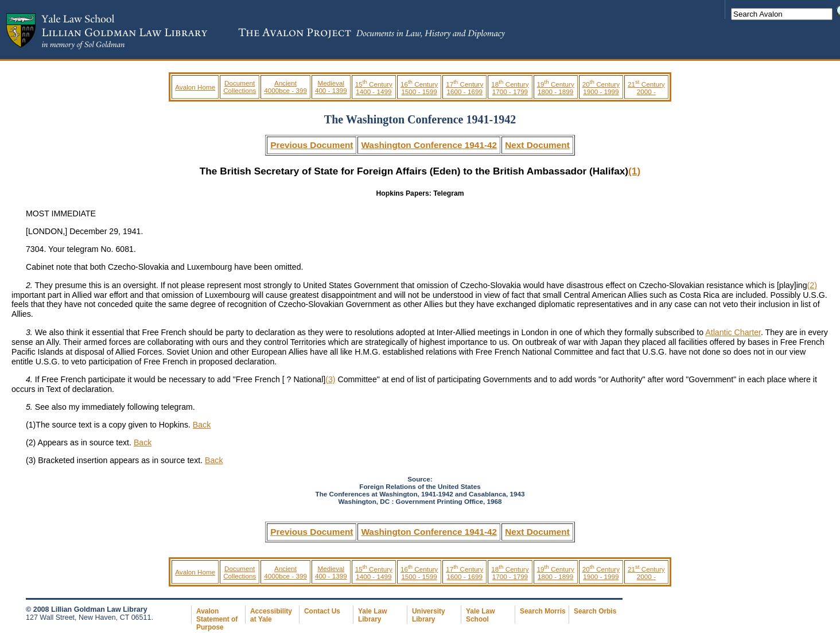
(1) (634, 171)
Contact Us (322, 611)
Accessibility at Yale (271, 615)
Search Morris (543, 611)
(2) (812, 285)
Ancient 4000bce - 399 (285, 87)
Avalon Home (195, 87)
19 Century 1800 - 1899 (556, 88)
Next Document (537, 145)
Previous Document (312, 145)
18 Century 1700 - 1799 (510, 88)
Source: (420, 479)
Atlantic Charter (733, 332)
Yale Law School (480, 615)
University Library (429, 615)
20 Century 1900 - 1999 (601, 88)
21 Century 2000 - (646, 88)
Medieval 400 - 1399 (331, 87)
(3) (330, 379)
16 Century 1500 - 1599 (419, 88)
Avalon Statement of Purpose (217, 619)
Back (202, 425)
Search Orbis (595, 611)
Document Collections (240, 87)
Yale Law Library (372, 615)
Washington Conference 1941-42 (429, 145)
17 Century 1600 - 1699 (464, 88)
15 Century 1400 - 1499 (374, 88)
